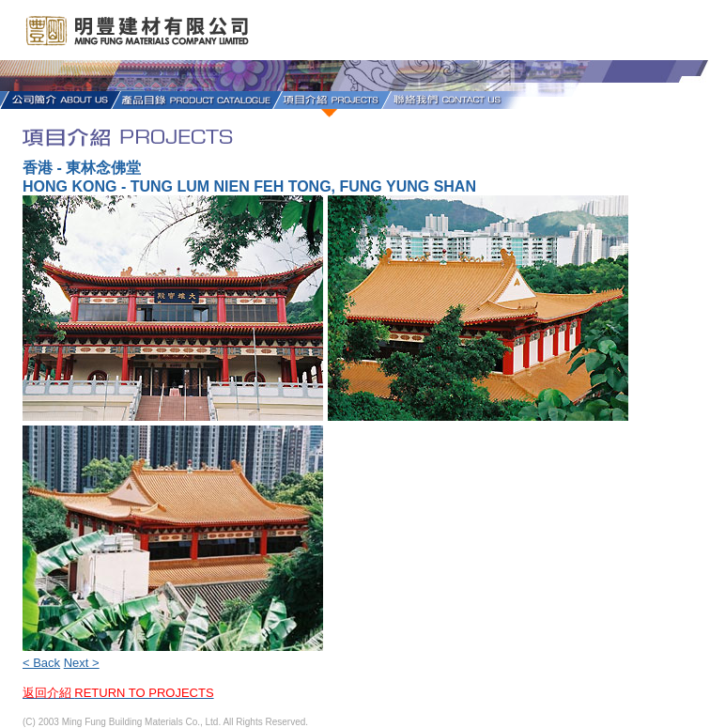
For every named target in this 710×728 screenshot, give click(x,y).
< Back (41, 663)
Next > (82, 663)
